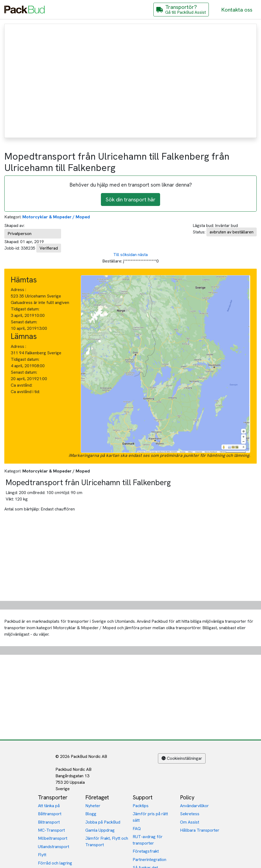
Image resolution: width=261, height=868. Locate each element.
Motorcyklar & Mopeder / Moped (56, 217)
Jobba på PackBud (103, 822)
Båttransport (50, 814)
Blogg (91, 814)
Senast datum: (24, 322)
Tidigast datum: (25, 309)
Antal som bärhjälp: (22, 509)
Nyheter (93, 806)
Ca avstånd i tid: (26, 392)
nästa (143, 255)
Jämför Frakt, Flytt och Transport (107, 841)
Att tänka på (49, 806)
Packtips (141, 806)
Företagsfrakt (146, 851)
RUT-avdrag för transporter (148, 840)
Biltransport (49, 822)
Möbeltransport (53, 838)
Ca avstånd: (22, 385)
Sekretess (190, 814)
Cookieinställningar (182, 758)
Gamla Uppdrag (100, 830)
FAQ (137, 829)
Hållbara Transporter (200, 830)
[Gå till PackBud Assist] (181, 10)
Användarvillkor (194, 806)
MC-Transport (51, 830)
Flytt (42, 855)
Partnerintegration (149, 860)
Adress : (18, 290)
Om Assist (190, 822)
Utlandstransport (54, 847)
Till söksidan (125, 255)
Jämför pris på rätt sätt (150, 817)
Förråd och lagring (55, 863)
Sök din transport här (130, 199)
